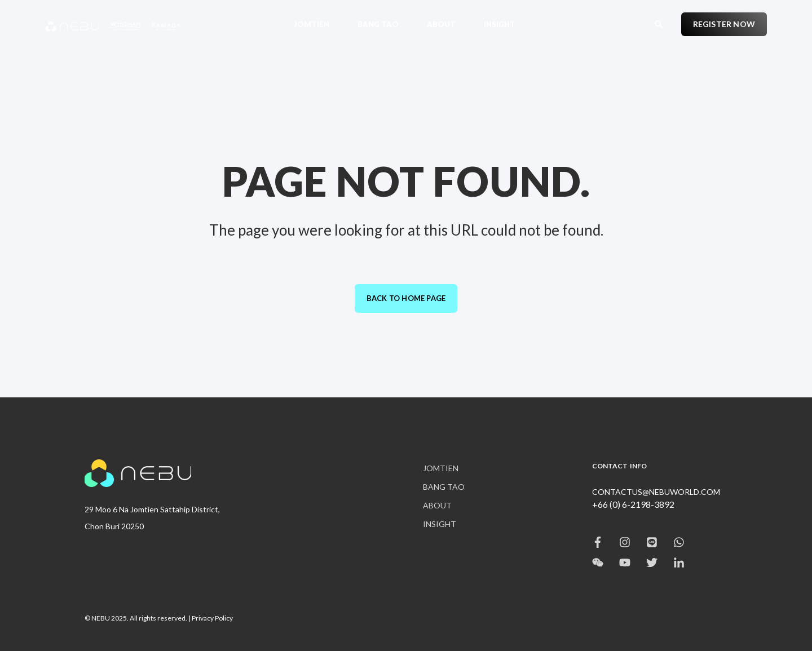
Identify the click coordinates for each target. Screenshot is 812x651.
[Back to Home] (113, 24)
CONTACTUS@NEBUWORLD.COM (656, 492)
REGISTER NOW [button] (724, 24)
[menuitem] (319, 24)
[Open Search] (659, 23)
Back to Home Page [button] (406, 298)
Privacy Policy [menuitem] (212, 618)
